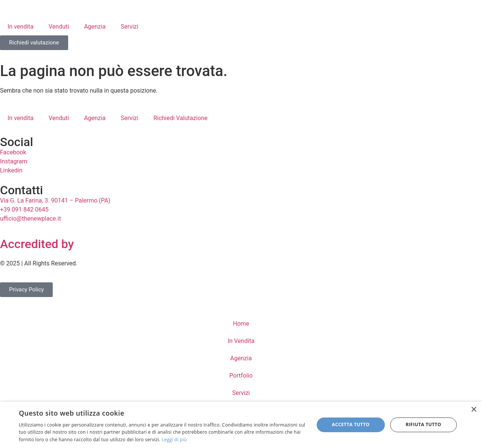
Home (241, 324)
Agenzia (95, 27)
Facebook (13, 152)
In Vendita (241, 341)
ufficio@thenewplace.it (31, 219)
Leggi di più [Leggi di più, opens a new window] (174, 440)
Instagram (14, 161)
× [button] (474, 410)
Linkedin (11, 170)
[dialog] (241, 425)
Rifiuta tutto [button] (423, 424)
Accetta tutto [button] (351, 424)
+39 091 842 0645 (24, 210)
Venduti (59, 27)
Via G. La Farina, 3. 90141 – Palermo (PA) (55, 200)
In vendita (21, 27)
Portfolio (241, 376)
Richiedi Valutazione (180, 118)
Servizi (129, 27)
